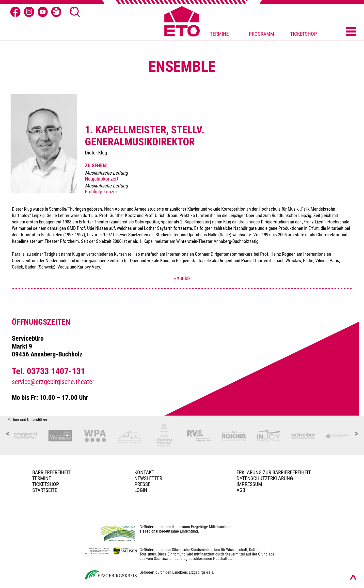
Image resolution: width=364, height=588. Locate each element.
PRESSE (142, 484)
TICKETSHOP (304, 34)
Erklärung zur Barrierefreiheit (274, 472)
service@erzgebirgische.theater (53, 382)
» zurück (182, 278)
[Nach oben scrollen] (353, 577)
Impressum (249, 484)
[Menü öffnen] (351, 32)
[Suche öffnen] (75, 12)
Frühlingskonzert (102, 192)
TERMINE (219, 34)
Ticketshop (46, 484)
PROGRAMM (261, 34)
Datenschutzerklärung (265, 478)
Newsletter (148, 478)
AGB (241, 490)
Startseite (45, 490)
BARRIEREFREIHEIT (51, 472)
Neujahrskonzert (102, 179)
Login (141, 490)
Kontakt (144, 472)
